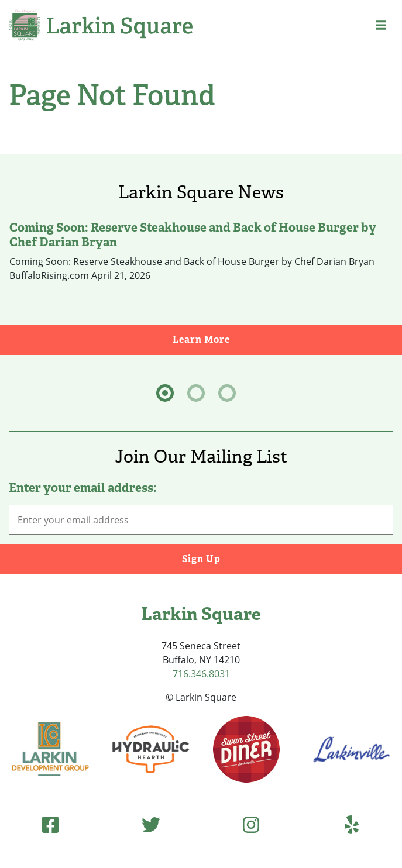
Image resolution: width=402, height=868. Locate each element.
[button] (381, 25)
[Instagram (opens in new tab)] (251, 824)
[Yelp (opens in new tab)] (352, 824)
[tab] (165, 393)
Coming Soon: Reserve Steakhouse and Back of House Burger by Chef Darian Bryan (193, 235)
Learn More (288, 339)
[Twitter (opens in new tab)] (151, 824)
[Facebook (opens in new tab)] (50, 824)
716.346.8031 (201, 674)
